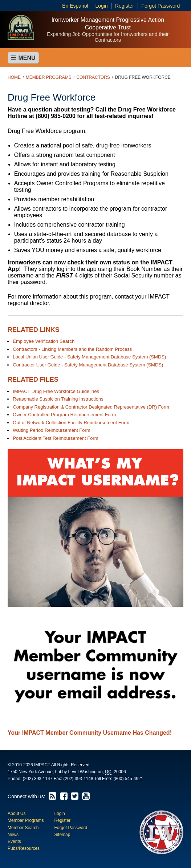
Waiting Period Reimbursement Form (51, 430)
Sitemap (62, 835)
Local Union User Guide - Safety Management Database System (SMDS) (89, 357)
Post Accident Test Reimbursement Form (55, 438)
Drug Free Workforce (143, 77)
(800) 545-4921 (128, 779)
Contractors (93, 77)
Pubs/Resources (24, 848)
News (13, 835)
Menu (23, 58)
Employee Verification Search (44, 341)
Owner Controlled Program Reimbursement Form (64, 415)
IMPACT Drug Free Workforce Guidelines (56, 391)
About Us (17, 814)
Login (101, 6)
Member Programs (49, 77)
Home (14, 77)
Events (14, 841)
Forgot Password (160, 6)
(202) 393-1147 (37, 779)
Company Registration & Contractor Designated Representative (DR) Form (91, 407)
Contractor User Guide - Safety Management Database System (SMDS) (88, 365)
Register (125, 6)
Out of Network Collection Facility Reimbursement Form (71, 423)
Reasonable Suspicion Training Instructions (58, 399)
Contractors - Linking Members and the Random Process (72, 349)
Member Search (23, 828)
